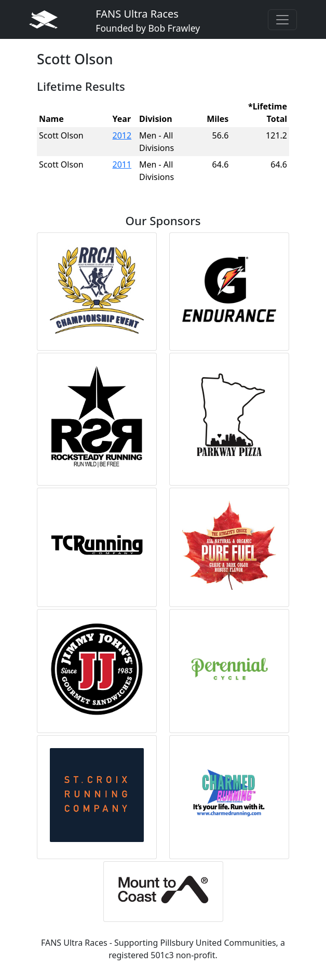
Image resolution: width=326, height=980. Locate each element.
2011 (122, 164)
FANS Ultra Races (148, 20)
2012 (122, 135)
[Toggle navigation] (282, 20)
